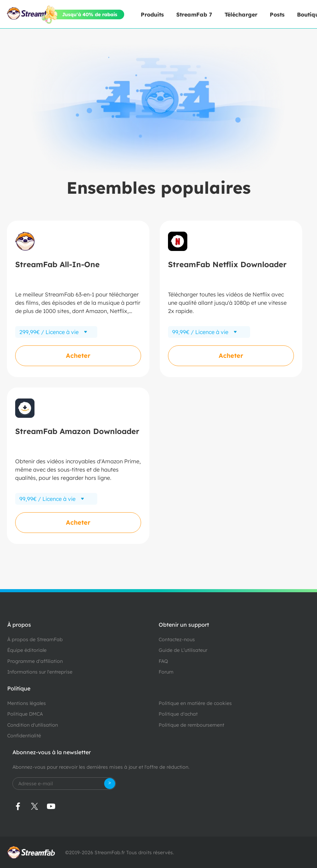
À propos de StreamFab (35, 639)
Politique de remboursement (191, 725)
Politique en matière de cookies (195, 703)
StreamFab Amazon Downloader (77, 431)
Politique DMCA (25, 714)
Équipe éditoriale (27, 650)
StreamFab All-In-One (57, 264)
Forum (166, 672)
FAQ (163, 661)
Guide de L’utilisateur (183, 650)
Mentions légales (27, 703)
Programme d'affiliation (35, 661)
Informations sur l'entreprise (40, 672)
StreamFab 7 (194, 14)
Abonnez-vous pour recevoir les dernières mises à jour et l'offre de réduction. (101, 767)
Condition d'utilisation (33, 725)
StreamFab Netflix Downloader (227, 264)
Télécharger (241, 14)
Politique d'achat (178, 714)
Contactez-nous (177, 639)
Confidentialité (24, 736)
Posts (277, 14)
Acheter (78, 356)
